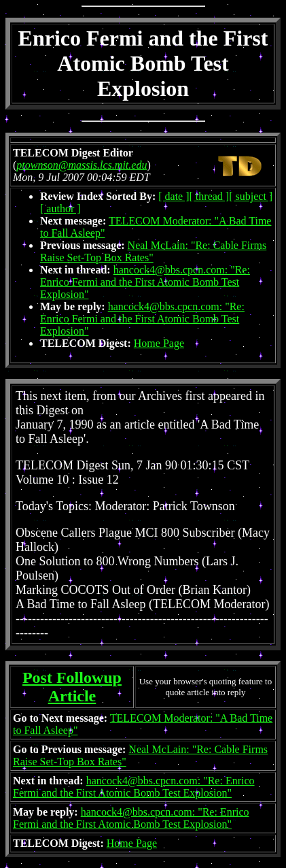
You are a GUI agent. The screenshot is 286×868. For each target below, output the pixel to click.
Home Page (159, 343)
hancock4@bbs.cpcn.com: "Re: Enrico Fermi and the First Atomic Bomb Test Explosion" (145, 282)
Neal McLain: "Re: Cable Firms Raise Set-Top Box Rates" (153, 251)
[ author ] (60, 208)
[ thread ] (210, 196)
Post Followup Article (72, 687)
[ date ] (174, 196)
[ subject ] (251, 196)
